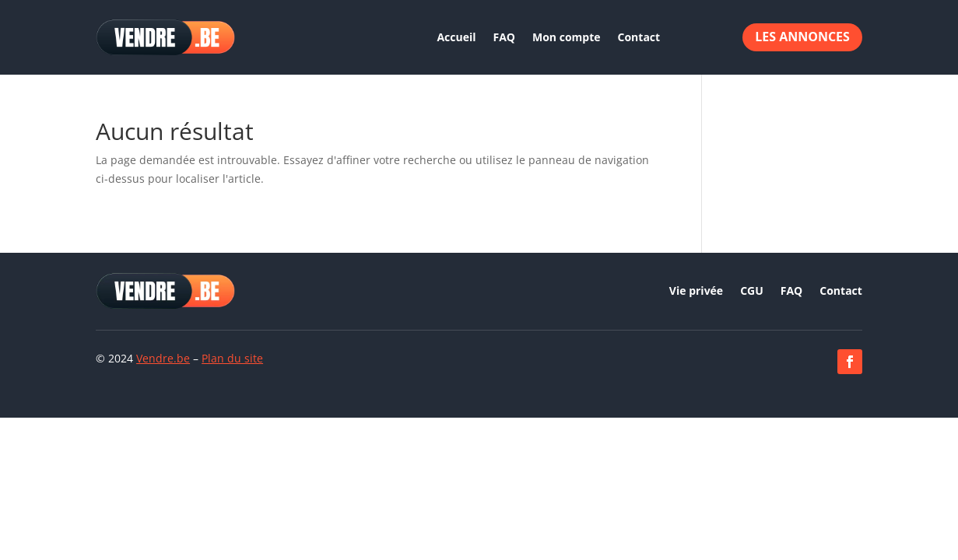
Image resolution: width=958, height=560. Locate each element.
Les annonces (802, 37)
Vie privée (696, 292)
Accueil (456, 37)
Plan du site (232, 358)
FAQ (505, 37)
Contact (639, 37)
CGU (752, 292)
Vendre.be (163, 358)
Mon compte (567, 37)
